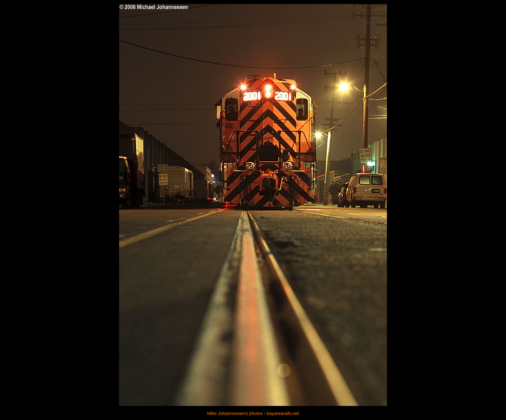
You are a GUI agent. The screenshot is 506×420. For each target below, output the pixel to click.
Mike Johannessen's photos (235, 413)
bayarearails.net (283, 413)
